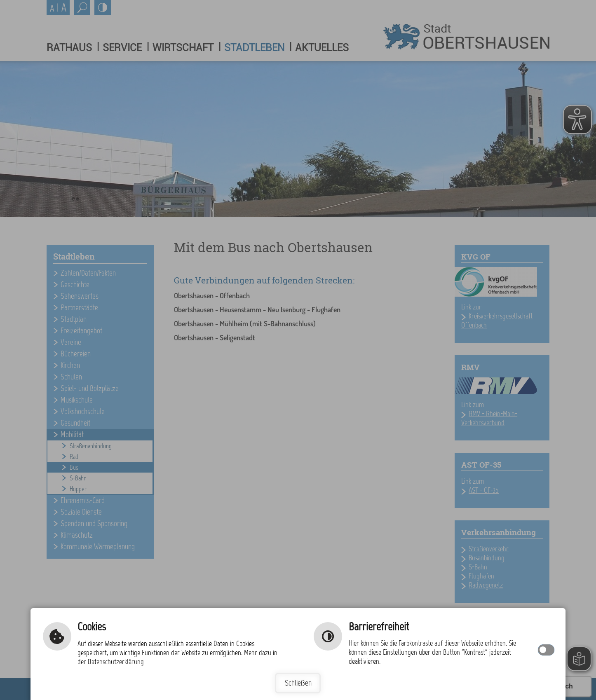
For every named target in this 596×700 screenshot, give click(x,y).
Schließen (298, 683)
